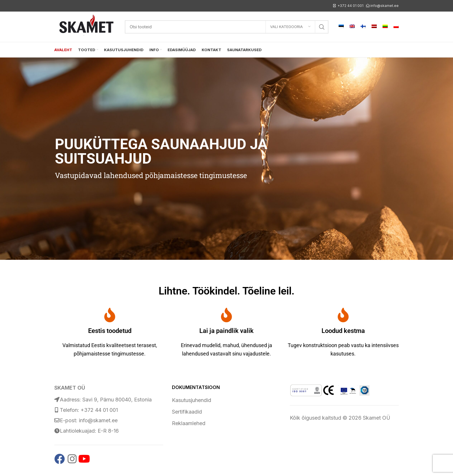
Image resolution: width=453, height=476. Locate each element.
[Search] (227, 27)
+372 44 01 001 (350, 6)
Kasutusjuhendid (192, 400)
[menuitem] (341, 27)
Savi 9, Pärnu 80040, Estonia (117, 400)
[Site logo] (87, 26)
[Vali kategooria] (290, 27)
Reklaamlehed (189, 423)
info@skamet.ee (385, 6)
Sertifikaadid (187, 412)
